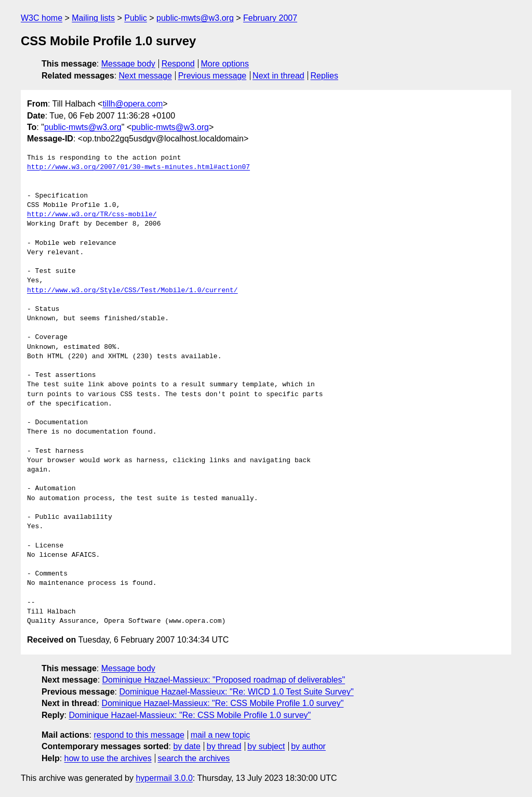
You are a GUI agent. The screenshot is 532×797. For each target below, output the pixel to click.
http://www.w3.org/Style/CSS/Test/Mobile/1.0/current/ (132, 291)
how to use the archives (108, 758)
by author (308, 746)
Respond (178, 64)
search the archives (194, 758)
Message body (128, 64)
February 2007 (270, 18)
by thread (224, 746)
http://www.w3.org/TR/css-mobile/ (92, 215)
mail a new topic (221, 735)
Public (136, 18)
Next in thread (278, 76)
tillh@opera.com (132, 104)
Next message (145, 76)
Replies (324, 76)
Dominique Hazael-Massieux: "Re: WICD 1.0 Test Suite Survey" (236, 692)
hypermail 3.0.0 (164, 778)
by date (187, 746)
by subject (266, 746)
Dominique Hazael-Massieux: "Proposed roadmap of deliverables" (224, 680)
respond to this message (139, 735)
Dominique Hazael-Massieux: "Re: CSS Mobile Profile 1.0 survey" (223, 703)
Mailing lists (93, 18)
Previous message (212, 76)
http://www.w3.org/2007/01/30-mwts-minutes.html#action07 (138, 167)
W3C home (42, 18)
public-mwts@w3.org (195, 18)
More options (225, 64)
